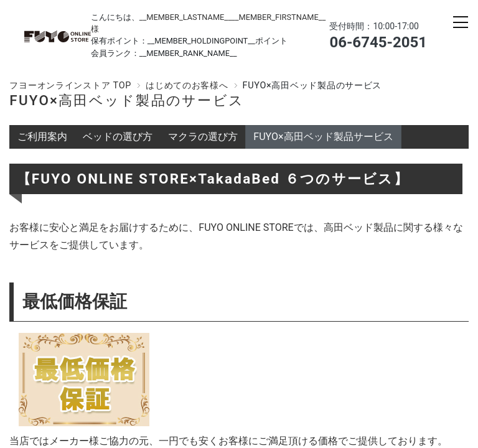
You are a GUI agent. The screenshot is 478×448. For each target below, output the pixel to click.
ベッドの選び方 (118, 137)
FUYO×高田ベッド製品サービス (323, 137)
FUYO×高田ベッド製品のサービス (127, 100)
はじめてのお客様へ (187, 86)
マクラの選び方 (203, 137)
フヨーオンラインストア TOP (70, 86)
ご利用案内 (42, 137)
